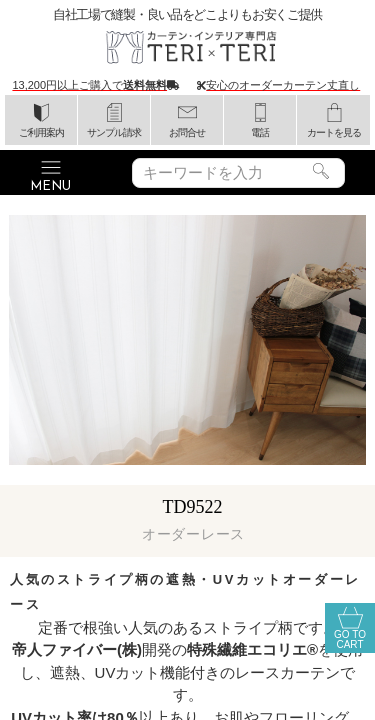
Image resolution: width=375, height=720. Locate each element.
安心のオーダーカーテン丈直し (283, 85)
